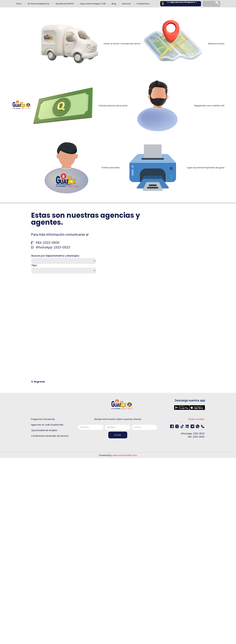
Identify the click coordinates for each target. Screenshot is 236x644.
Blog (114, 4)
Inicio (19, 4)
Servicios (126, 4)
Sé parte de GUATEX (65, 4)
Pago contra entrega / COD (93, 4)
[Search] (217, 4)
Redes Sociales (196, 419)
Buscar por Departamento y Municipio (55, 256)
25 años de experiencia (39, 4)
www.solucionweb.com (125, 455)
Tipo (34, 265)
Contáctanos (143, 4)
